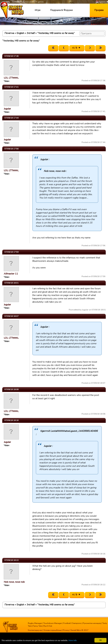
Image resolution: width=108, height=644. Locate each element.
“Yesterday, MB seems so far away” (56, 33)
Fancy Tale (37, 626)
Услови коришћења (52, 630)
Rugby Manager (35, 623)
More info (73, 641)
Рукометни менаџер (92, 623)
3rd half (31, 33)
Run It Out (48, 626)
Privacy (66, 630)
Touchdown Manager (53, 623)
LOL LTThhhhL (11, 78)
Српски (101, 2)
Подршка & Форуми (61, 10)
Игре (38, 10)
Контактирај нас (35, 630)
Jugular (7, 109)
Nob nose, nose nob (14, 582)
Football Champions (72, 623)
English (20, 33)
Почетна (9, 33)
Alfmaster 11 (11, 274)
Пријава (99, 10)
